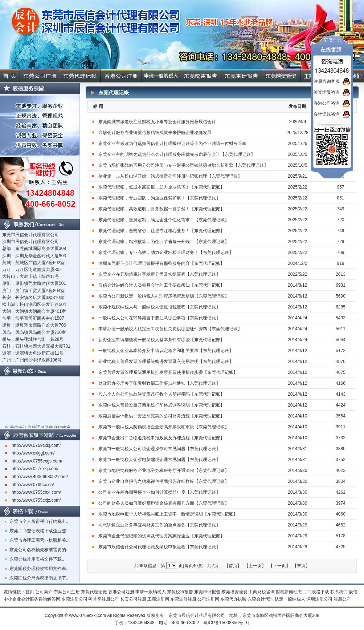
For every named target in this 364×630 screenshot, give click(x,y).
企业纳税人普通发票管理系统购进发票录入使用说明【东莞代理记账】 (166, 362)
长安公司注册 (133, 599)
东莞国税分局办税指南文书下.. (39, 578)
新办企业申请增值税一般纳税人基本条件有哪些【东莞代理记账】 (161, 340)
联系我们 (339, 592)
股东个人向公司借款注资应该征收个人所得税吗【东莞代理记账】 (161, 394)
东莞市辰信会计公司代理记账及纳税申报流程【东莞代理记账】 (159, 547)
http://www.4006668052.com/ (36, 477)
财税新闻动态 (289, 592)
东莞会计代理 (261, 599)
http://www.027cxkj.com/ (32, 469)
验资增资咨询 (327, 92)
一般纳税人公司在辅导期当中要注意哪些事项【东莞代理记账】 (159, 318)
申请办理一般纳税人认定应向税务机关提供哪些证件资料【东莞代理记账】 (170, 329)
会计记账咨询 (327, 114)
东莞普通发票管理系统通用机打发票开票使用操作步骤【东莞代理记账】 (168, 372)
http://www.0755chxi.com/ (33, 492)
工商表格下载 (316, 592)
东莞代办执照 (233, 599)
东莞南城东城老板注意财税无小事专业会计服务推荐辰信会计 (157, 122)
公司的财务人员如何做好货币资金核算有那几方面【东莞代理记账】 (164, 503)
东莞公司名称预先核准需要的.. (39, 550)
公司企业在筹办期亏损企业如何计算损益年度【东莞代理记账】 (159, 492)
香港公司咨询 (327, 103)
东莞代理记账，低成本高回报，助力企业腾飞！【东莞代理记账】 (161, 187)
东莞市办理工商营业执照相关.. (39, 540)
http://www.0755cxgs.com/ (34, 461)
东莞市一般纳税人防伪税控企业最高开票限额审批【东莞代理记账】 (164, 427)
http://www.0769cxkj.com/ (33, 445)
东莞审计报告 (207, 592)
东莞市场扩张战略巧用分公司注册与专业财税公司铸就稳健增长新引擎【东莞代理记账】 (183, 165)
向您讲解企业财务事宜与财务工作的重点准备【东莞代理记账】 (159, 525)
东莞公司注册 (67, 592)
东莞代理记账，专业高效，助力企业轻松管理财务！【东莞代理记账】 (166, 253)
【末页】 (301, 566)
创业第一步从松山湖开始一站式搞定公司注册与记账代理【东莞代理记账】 (170, 176)
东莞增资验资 (234, 592)
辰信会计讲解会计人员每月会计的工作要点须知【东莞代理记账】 (161, 285)
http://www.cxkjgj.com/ (30, 453)
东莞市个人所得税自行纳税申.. (39, 521)
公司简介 (44, 592)
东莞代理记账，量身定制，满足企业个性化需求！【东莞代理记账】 (164, 220)
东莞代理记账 (94, 592)
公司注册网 (208, 599)
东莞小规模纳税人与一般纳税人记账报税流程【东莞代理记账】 (159, 307)
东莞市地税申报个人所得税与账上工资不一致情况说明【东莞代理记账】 (168, 514)
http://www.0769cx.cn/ (30, 485)
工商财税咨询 (262, 592)
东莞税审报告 (180, 592)
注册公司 (342, 599)
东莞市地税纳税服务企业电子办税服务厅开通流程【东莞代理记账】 (164, 471)
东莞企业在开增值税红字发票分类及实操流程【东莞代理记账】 (159, 274)
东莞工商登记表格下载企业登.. (39, 531)
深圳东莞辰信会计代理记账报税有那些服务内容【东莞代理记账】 (161, 263)
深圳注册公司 (319, 599)
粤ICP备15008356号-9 (225, 623)
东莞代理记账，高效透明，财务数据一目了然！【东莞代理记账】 (161, 209)
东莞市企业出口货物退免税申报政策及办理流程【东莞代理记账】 (161, 438)
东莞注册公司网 (77, 599)
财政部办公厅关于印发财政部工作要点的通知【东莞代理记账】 (159, 383)
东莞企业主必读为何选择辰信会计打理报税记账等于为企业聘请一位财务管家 (172, 144)
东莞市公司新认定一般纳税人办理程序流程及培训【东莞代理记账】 (164, 296)
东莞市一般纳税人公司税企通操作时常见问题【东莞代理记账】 (159, 449)
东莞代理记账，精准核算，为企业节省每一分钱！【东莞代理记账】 (164, 242)
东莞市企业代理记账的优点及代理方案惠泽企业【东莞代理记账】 (161, 536)
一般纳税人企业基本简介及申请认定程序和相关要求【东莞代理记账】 (166, 351)
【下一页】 (279, 566)
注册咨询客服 (327, 81)
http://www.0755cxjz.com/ (33, 500)
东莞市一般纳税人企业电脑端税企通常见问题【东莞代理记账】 (159, 460)
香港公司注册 (121, 592)
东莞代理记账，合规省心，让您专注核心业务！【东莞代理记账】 (161, 231)
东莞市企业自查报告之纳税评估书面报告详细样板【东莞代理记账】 (164, 481)
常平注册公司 (106, 599)
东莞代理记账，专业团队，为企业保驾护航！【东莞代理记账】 (159, 198)
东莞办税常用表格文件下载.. (37, 559)
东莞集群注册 (183, 599)
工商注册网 (158, 599)
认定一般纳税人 (290, 599)
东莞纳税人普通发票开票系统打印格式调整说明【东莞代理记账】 (161, 405)
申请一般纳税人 (151, 592)
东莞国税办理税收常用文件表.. (39, 569)
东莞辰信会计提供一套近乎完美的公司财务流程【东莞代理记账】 (161, 416)
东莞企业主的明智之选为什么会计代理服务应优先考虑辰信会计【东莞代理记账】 (177, 154)
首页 (30, 592)
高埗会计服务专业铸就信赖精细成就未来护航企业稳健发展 (155, 133)
